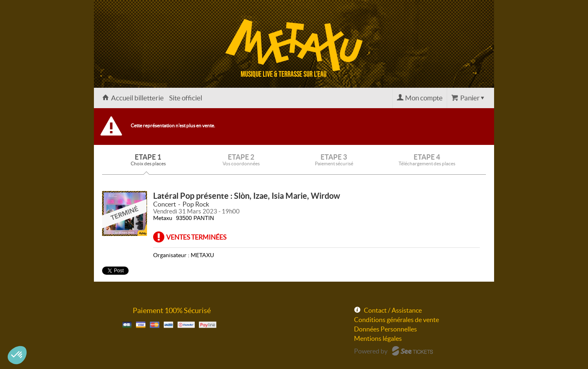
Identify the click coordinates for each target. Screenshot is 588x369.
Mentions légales (378, 338)
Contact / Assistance (393, 310)
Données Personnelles (385, 329)
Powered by (371, 351)
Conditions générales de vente (396, 320)
